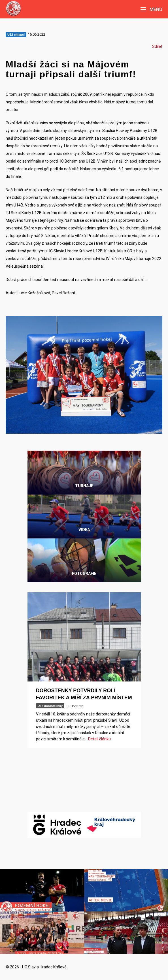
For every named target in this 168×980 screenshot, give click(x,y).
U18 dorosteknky (50, 706)
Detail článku (99, 739)
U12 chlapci (16, 35)
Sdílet (157, 46)
